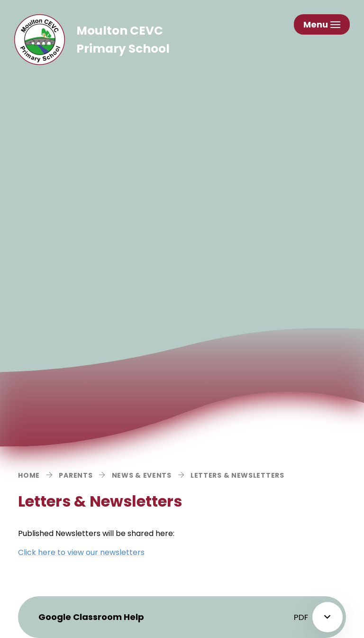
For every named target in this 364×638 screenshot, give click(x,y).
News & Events (142, 475)
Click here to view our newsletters (81, 552)
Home (29, 475)
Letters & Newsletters (237, 475)
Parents (76, 475)
